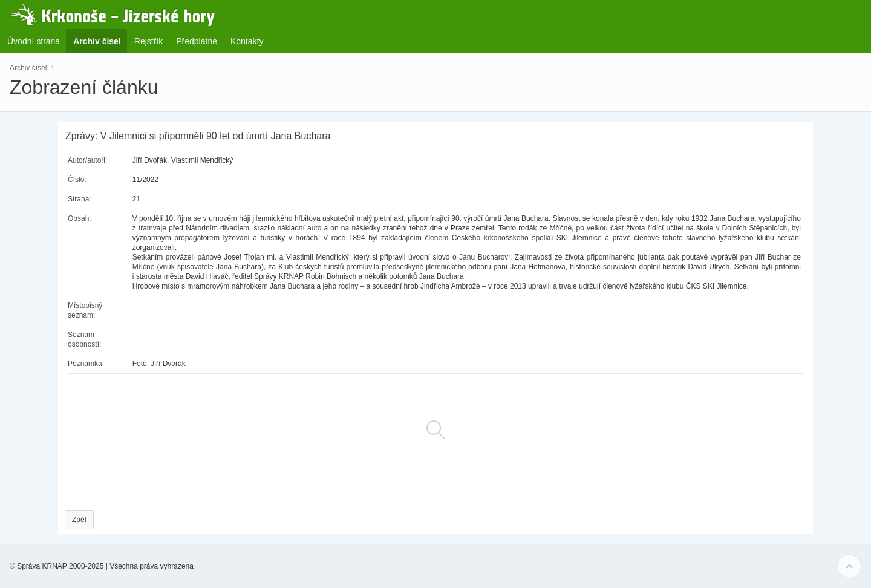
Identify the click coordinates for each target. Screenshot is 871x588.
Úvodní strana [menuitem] (34, 41)
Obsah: (80, 218)
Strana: (80, 199)
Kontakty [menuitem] (247, 41)
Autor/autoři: (87, 160)
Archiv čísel (28, 68)
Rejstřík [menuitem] (148, 41)
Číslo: (77, 180)
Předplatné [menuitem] (197, 41)
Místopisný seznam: (85, 310)
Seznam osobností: (84, 339)
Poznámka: (86, 364)
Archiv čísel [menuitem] (101, 41)
